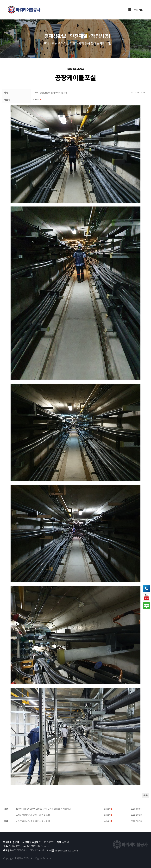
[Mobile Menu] (136, 10)
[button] (36, 100)
